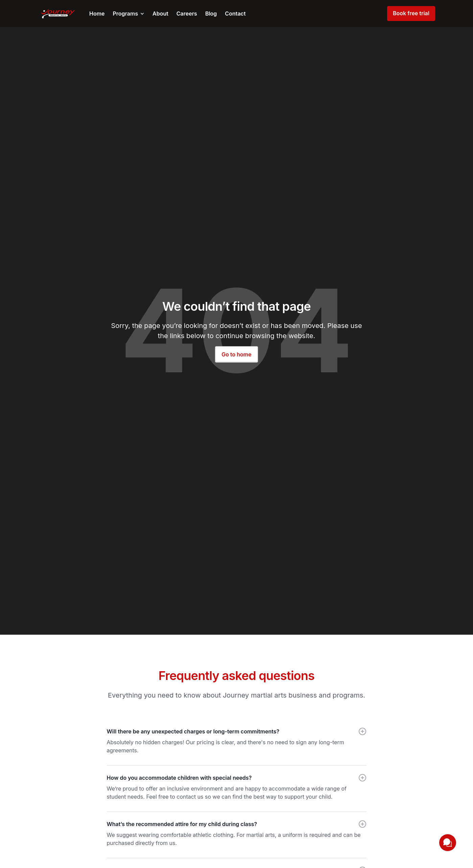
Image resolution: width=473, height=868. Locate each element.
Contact (235, 14)
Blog (211, 14)
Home (97, 14)
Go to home (236, 354)
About (160, 14)
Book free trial (411, 13)
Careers (187, 14)
